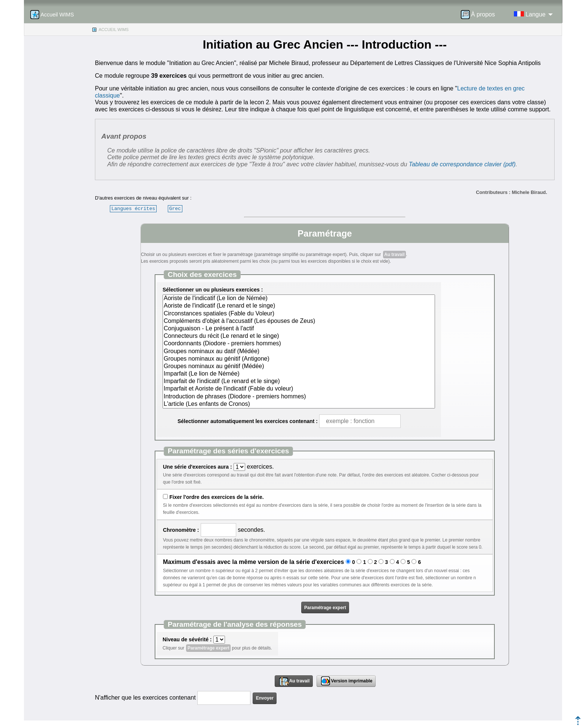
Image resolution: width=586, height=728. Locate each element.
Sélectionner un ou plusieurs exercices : (213, 290)
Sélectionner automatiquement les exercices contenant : (248, 421)
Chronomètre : (181, 530)
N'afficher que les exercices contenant (145, 698)
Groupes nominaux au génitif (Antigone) (299, 359)
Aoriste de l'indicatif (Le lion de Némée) (299, 299)
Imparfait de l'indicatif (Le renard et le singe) (299, 382)
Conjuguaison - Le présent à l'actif (299, 329)
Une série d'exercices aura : (198, 467)
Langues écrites (133, 209)
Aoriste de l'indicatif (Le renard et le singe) (299, 306)
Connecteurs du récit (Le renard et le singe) (299, 336)
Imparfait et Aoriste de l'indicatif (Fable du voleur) (299, 389)
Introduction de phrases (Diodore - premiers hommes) (299, 397)
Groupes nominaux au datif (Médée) (299, 352)
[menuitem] (480, 15)
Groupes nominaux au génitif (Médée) (299, 367)
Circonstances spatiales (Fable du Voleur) (299, 314)
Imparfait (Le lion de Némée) (299, 374)
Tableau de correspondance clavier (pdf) (462, 164)
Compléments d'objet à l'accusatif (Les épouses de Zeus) (299, 321)
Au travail (394, 255)
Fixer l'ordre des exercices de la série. (216, 497)
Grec (175, 209)
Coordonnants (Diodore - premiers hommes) (299, 344)
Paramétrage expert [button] (325, 608)
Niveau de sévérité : (187, 639)
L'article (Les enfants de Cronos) (299, 404)
